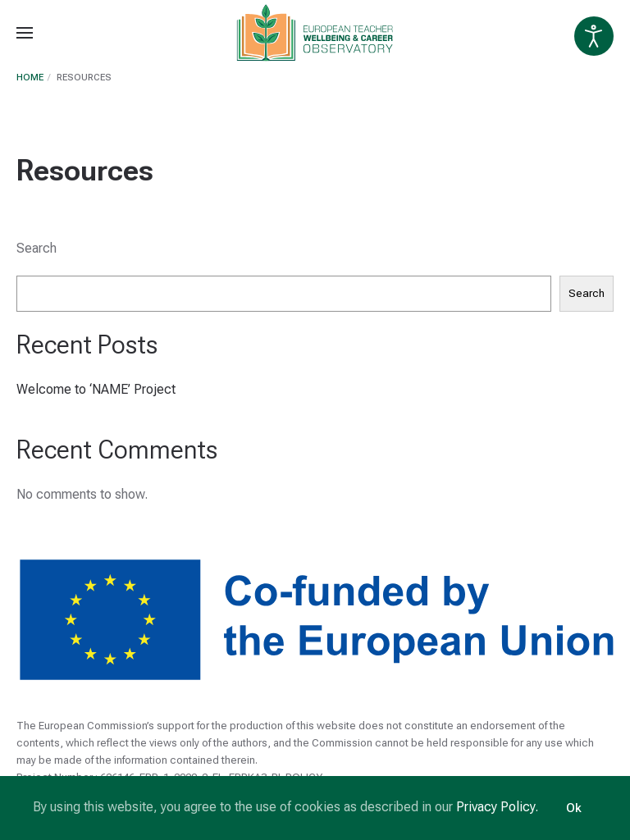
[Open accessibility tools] (594, 36)
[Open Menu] (25, 33)
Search (37, 248)
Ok (574, 808)
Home (30, 78)
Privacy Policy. (497, 807)
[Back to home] (315, 33)
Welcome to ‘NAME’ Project (96, 389)
